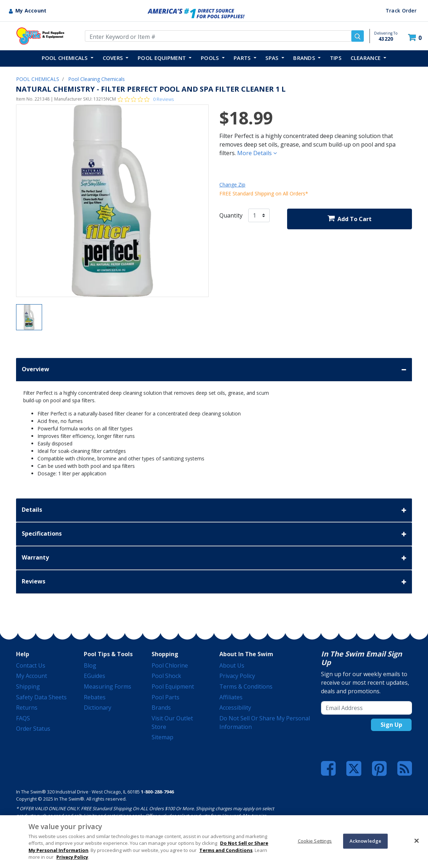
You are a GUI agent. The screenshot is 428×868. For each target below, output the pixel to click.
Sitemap (162, 737)
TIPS (336, 58)
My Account (32, 676)
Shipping (28, 686)
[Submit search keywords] (358, 36)
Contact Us (31, 665)
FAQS (23, 718)
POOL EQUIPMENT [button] (163, 58)
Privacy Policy (237, 676)
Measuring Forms (108, 686)
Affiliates (231, 697)
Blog (90, 665)
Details (214, 510)
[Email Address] (366, 708)
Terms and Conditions (226, 850)
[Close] (417, 841)
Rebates (95, 697)
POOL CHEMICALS (38, 79)
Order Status (33, 729)
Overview (214, 370)
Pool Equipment (173, 686)
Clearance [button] (366, 58)
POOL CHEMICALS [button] (66, 58)
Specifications (214, 534)
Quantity (231, 215)
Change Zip (232, 185)
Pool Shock (166, 676)
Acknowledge (365, 841)
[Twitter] (354, 768)
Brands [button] (305, 58)
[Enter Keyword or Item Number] (224, 36)
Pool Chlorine (170, 665)
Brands (161, 708)
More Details (257, 153)
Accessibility (235, 708)
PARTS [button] (243, 58)
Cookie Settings (315, 841)
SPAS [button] (273, 58)
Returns (27, 708)
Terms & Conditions (246, 686)
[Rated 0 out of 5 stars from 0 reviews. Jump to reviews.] (146, 99)
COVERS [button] (114, 58)
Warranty (214, 558)
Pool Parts (165, 697)
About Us (232, 665)
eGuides (95, 676)
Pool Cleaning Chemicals (96, 79)
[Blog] (405, 769)
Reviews (214, 582)
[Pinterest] (379, 769)
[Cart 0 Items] (416, 38)
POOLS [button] (211, 58)
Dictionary (98, 708)
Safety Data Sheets (41, 697)
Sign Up (391, 725)
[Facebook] (328, 769)
